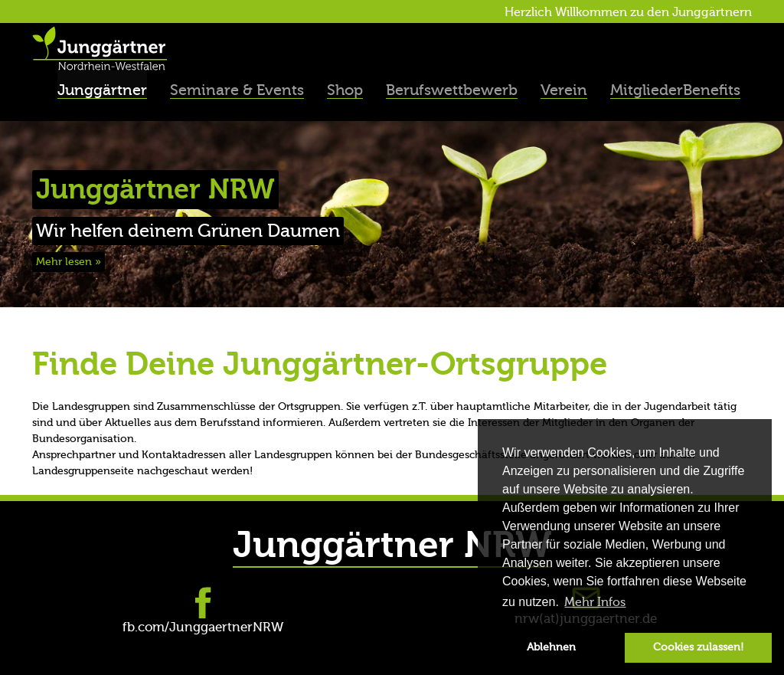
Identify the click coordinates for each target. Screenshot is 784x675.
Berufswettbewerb (452, 90)
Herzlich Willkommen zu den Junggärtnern (628, 12)
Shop (345, 90)
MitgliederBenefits (675, 90)
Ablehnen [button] (551, 647)
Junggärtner (102, 90)
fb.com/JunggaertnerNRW (203, 627)
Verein (564, 90)
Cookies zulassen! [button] (698, 647)
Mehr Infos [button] (595, 602)
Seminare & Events (237, 90)
